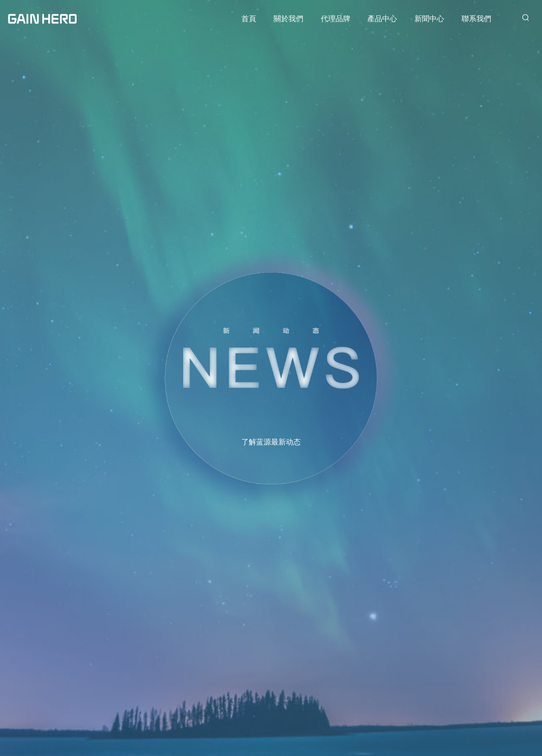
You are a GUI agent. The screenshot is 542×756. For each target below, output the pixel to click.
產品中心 (382, 19)
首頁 (249, 19)
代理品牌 (336, 19)
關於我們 (288, 19)
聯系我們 (476, 19)
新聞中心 (429, 19)
